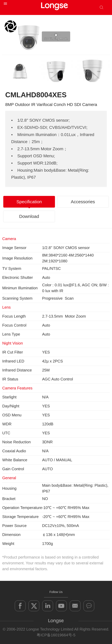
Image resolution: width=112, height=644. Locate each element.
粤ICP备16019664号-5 (56, 635)
